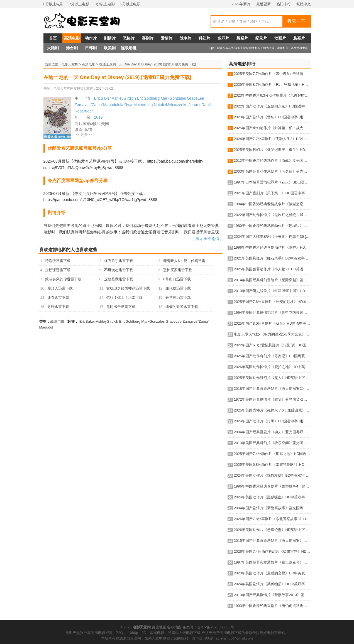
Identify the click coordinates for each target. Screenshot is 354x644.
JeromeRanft (200, 105)
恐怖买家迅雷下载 (178, 270)
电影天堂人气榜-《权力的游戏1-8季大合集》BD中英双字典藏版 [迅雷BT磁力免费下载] (272, 334)
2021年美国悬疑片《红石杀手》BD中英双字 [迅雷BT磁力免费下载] (272, 258)
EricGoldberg (148, 98)
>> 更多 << (84, 134)
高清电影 (72, 38)
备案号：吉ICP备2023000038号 (208, 627)
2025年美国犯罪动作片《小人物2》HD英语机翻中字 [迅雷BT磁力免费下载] (272, 269)
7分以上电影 (79, 4)
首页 (53, 38)
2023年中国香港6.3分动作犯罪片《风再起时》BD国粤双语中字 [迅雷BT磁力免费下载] (272, 95)
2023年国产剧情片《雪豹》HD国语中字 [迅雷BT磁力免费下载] (272, 117)
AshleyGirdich (124, 98)
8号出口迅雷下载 (177, 279)
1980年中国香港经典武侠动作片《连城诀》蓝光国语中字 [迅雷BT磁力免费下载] (272, 226)
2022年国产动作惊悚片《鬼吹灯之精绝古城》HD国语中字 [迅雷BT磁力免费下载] (272, 215)
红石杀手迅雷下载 (119, 261)
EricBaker (103, 98)
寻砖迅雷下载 (58, 307)
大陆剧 (53, 48)
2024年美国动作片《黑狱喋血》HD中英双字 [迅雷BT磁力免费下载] (272, 497)
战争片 (185, 38)
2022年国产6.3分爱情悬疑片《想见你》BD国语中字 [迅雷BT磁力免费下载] (272, 345)
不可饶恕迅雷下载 (119, 270)
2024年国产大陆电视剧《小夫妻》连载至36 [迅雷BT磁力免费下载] (272, 237)
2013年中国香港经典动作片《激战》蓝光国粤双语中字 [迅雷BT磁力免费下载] (272, 161)
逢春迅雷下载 (58, 297)
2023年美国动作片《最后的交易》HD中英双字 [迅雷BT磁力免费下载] (272, 573)
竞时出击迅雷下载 (121, 307)
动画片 (280, 38)
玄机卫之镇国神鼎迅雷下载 (128, 288)
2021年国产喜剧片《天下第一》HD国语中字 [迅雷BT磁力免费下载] (272, 193)
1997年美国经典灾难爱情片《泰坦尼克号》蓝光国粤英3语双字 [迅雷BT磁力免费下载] (272, 562)
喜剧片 (148, 38)
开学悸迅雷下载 (178, 297)
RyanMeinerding (138, 105)
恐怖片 (129, 38)
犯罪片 (223, 38)
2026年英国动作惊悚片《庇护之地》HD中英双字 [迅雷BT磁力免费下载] (272, 367)
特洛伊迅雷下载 (58, 261)
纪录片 (261, 38)
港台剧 (72, 48)
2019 (98, 117)
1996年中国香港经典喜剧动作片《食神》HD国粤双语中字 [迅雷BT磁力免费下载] (272, 247)
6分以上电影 (53, 4)
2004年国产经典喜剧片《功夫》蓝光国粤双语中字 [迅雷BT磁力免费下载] (272, 432)
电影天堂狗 (70, 64)
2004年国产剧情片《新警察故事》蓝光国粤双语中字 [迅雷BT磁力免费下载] (272, 508)
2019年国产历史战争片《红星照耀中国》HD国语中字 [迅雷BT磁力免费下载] (272, 291)
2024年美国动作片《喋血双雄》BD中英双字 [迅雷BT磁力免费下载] (272, 475)
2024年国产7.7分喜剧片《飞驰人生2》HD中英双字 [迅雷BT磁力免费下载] (272, 139)
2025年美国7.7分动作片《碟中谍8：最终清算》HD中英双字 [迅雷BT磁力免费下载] (272, 74)
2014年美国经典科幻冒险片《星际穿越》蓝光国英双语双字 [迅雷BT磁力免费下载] (272, 280)
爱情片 (167, 38)
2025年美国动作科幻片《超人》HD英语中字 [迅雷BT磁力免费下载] (272, 378)
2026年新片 (241, 4)
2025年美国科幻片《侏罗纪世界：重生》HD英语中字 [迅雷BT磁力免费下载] (272, 150)
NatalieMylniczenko (171, 105)
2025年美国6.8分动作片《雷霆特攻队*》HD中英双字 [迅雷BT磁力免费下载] (272, 465)
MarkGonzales (173, 98)
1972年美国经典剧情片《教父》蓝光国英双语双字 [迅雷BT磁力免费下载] (272, 399)
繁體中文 (304, 4)
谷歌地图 (174, 627)
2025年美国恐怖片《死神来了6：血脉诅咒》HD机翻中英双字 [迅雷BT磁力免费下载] (272, 410)
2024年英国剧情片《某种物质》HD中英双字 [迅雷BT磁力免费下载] (272, 584)
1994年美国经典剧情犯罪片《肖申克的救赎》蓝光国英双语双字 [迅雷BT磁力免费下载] (272, 313)
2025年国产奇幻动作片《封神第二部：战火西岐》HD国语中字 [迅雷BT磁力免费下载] (272, 128)
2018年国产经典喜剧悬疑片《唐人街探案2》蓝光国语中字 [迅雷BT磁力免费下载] (272, 389)
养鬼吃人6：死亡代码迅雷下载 (188, 261)
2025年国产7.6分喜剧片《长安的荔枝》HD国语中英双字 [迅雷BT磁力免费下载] (272, 302)
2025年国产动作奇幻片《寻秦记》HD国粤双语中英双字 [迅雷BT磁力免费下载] (272, 356)
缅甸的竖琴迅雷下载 (182, 307)
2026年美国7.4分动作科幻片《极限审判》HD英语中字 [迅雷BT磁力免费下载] (272, 551)
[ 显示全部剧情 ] (207, 239)
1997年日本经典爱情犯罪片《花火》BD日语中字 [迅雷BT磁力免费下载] (272, 182)
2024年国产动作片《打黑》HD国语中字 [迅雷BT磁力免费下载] (272, 421)
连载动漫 (129, 48)
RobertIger (84, 111)
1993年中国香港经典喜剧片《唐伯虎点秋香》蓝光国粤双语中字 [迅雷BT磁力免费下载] (272, 606)
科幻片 (204, 38)
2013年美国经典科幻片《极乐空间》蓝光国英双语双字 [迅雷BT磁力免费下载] (272, 443)
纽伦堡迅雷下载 (178, 288)
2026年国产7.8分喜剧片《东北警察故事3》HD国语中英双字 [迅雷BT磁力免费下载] (272, 519)
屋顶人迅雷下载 (60, 288)
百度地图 (159, 627)
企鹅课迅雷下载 (58, 270)
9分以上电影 (130, 4)
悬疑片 (242, 38)
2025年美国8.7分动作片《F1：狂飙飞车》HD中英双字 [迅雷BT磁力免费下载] (272, 85)
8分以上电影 (105, 4)
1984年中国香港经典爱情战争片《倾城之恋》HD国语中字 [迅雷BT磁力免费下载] (272, 204)
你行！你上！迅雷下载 (124, 297)
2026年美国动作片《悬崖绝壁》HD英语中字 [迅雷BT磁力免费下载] (272, 530)
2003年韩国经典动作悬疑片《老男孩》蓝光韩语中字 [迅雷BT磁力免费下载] (272, 171)
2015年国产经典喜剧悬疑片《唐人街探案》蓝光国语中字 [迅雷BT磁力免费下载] (272, 541)
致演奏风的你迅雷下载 (63, 279)
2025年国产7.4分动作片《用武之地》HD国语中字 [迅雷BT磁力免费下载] (272, 454)
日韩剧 (91, 48)
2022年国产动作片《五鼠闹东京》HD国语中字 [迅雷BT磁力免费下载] (272, 106)
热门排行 (284, 4)
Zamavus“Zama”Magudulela (99, 105)
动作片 (91, 38)
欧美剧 (110, 48)
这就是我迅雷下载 (119, 279)
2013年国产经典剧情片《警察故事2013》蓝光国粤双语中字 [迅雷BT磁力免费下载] (272, 595)
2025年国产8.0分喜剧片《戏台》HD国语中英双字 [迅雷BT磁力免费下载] (272, 323)
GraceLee (195, 98)
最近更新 (263, 4)
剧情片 (110, 38)
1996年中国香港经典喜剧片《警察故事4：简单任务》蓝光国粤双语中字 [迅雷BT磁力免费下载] (272, 486)
